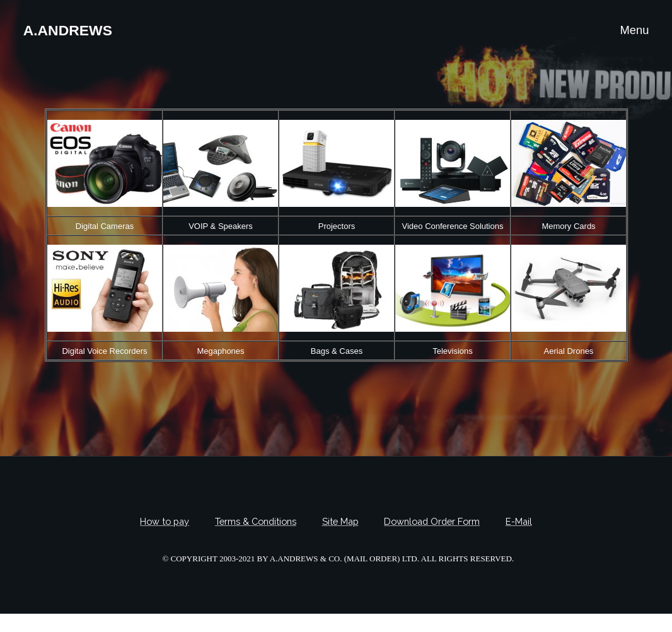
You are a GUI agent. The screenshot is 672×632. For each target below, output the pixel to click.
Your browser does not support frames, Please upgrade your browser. (336, 235)
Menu (634, 30)
